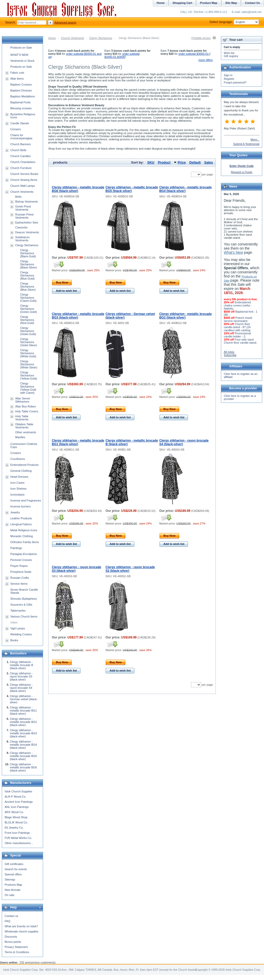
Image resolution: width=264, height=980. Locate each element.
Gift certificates (14, 864)
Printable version (201, 38)
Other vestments (26, 432)
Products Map (13, 885)
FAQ (7, 921)
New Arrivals (13, 890)
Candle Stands (20, 123)
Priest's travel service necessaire (238, 319)
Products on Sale (21, 48)
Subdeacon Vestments (22, 239)
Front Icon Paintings (17, 833)
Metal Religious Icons (24, 530)
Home (52, 38)
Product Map (209, 3)
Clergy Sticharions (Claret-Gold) (28, 298)
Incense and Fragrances (26, 500)
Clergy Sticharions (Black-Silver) (28, 264)
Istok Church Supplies (18, 791)
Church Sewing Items (24, 180)
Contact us (11, 916)
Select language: (234, 22)
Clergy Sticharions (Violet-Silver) (29, 342)
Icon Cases (17, 483)
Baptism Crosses (21, 84)
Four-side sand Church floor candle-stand (240, 341)
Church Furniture (21, 168)
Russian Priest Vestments (24, 216)
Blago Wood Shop (16, 817)
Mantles (20, 437)
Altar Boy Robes (25, 406)
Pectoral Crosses (21, 560)
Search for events (16, 869)
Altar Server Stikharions (23, 400)
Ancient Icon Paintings (19, 802)
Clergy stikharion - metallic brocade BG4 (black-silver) (185, 189)
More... (255, 140)
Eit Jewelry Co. (14, 828)
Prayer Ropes (19, 566)
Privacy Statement (16, 947)
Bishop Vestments (27, 202)
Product (164, 162)
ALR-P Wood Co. (15, 797)
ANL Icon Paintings (17, 807)
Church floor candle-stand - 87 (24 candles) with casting (237, 327)
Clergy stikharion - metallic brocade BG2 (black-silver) (185, 316)
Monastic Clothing (22, 536)
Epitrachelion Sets (27, 222)
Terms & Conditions (17, 952)
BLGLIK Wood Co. (16, 822)
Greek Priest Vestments (23, 208)
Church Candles (20, 156)
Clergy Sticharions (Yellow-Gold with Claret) (28, 388)
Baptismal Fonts (20, 102)
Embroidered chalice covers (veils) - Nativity (238, 305)
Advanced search (65, 22)
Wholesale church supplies (22, 931)
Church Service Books (24, 174)
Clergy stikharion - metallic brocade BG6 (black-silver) (78, 189)
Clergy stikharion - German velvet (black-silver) (24, 699)
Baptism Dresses (21, 90)
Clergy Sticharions (101, 38)
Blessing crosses (21, 108)
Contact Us (252, 3)
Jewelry (15, 512)
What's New (233, 252)
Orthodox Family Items (25, 542)
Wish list (229, 53)
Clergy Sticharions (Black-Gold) (28, 253)
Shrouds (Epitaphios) (24, 599)
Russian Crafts (20, 578)
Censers (16, 129)
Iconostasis (17, 495)
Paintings (16, 548)
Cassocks (21, 227)
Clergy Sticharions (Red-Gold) (27, 320)
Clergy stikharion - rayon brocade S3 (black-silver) (21, 676)
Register (229, 79)
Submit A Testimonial (246, 144)
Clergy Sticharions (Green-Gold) (28, 309)
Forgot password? (235, 82)
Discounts (11, 937)
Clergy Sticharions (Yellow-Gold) (29, 375)
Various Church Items (24, 616)
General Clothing (21, 471)
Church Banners (21, 144)
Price (182, 162)
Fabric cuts (17, 73)
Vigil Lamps (18, 628)
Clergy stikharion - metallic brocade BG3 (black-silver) (78, 316)
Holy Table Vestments (22, 418)
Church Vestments (72, 38)
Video (14, 622)
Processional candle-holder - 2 (237, 335)
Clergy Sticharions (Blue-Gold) (27, 275)
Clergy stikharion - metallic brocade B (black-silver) (22, 665)
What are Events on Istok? (21, 926)
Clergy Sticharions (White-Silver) (29, 364)
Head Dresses (19, 477)
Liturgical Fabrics (21, 524)
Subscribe (230, 355)
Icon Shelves (18, 489)
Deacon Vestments (27, 232)
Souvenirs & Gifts (21, 605)
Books (14, 640)
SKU (151, 162)
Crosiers (16, 453)
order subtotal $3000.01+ (194, 54)
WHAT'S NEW (19, 55)
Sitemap (10, 879)
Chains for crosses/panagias (21, 137)
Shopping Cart (182, 3)
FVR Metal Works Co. (18, 838)
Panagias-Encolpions (24, 554)
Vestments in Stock (22, 61)
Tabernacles (18, 611)
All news (229, 352)
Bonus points (13, 942)
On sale (10, 895)
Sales (209, 162)
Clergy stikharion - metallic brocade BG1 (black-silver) (78, 442)
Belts (18, 197)
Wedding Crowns (21, 634)
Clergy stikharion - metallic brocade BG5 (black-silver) (132, 189)
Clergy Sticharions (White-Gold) (28, 353)
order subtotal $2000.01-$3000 (122, 55)
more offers (206, 60)
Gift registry (231, 56)
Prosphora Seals (21, 572)
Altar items (17, 79)
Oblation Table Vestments (24, 426)
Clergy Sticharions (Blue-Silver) (28, 287)
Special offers (13, 874)
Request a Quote (241, 172)
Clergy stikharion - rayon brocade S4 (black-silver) (21, 688)
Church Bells (18, 150)
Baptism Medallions (23, 96)
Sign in (228, 75)
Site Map (231, 3)
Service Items (19, 584)
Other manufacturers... (19, 843)
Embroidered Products (24, 465)
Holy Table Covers (27, 411)
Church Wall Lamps (23, 186)
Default (195, 162)
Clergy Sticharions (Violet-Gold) (28, 331)
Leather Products (21, 518)
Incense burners (20, 506)
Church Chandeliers (23, 162)
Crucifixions (18, 459)
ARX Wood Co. (14, 812)
